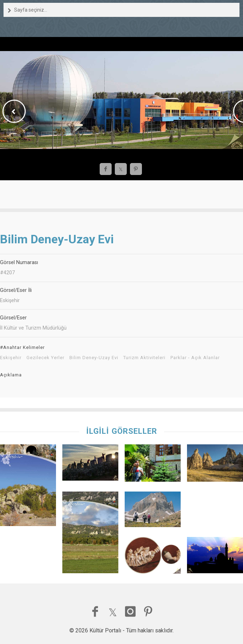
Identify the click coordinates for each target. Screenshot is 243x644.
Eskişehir (11, 358)
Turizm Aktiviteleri (144, 358)
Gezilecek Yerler (45, 358)
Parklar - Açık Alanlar (195, 358)
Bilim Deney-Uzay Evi (94, 358)
